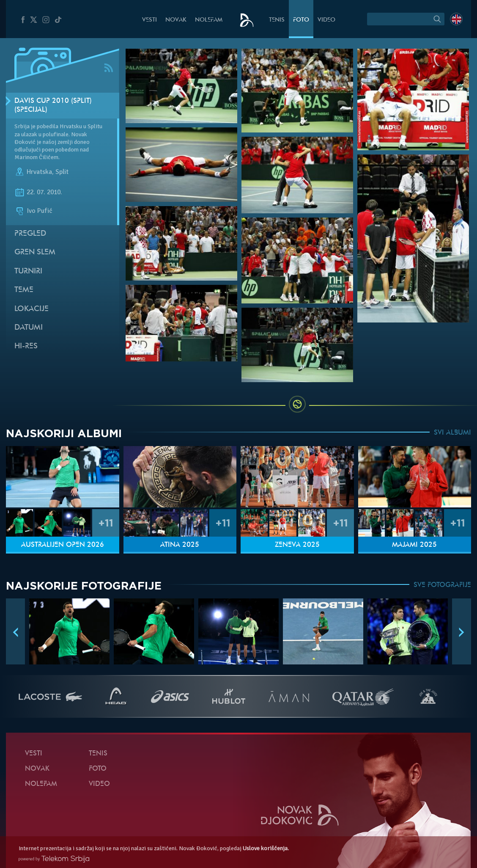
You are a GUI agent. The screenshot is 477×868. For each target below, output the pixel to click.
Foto (301, 20)
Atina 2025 (180, 545)
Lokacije (32, 309)
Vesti (149, 20)
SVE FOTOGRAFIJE (442, 585)
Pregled (30, 234)
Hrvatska (39, 172)
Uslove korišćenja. (266, 848)
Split (62, 172)
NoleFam (209, 20)
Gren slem (35, 252)
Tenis (277, 20)
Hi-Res (26, 346)
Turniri (28, 271)
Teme (24, 290)
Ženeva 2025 (297, 545)
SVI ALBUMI (452, 433)
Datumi (29, 328)
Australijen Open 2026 (63, 545)
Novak (176, 20)
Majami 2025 (414, 545)
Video (326, 20)
